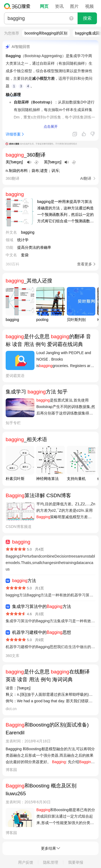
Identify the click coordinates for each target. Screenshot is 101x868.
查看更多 (85, 264)
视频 (89, 6)
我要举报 (76, 862)
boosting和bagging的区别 (46, 33)
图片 (74, 6)
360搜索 (18, 6)
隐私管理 (51, 862)
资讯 (59, 6)
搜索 (87, 18)
